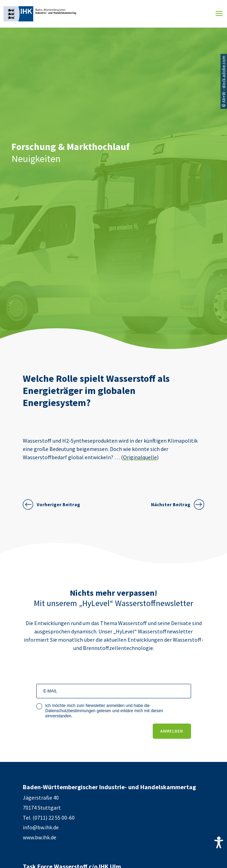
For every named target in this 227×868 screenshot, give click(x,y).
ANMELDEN (172, 731)
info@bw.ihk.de (41, 827)
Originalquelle (140, 457)
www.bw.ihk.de (40, 837)
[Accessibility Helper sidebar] (219, 842)
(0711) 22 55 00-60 (54, 818)
